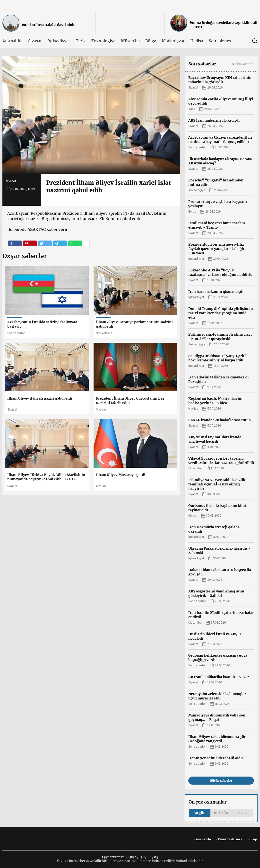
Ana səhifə (13, 41)
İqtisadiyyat (59, 41)
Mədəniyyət (173, 41)
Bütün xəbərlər (243, 64)
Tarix (81, 41)
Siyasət (35, 41)
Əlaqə (254, 839)
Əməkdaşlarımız (230, 839)
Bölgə (151, 41)
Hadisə (197, 41)
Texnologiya (103, 41)
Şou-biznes (220, 41)
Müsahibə (130, 41)
